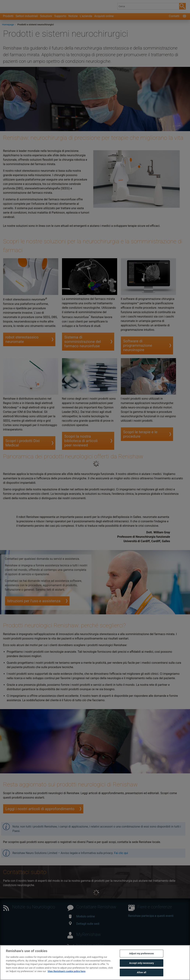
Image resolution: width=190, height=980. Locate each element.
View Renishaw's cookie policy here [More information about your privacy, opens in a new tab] (67, 975)
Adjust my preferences (141, 957)
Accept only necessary (141, 967)
